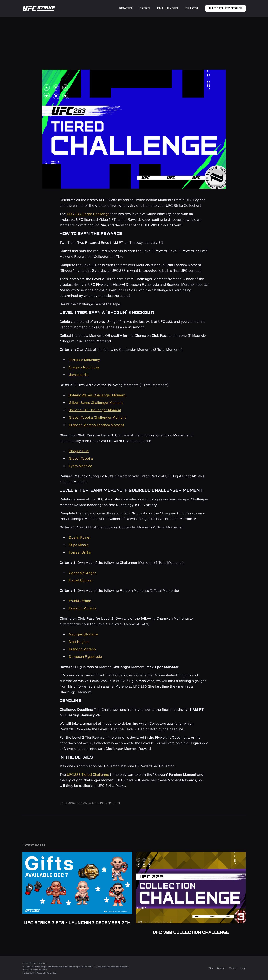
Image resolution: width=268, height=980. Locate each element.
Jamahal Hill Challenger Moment (95, 410)
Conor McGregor (82, 573)
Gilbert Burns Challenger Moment (96, 402)
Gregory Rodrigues (84, 367)
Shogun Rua (79, 451)
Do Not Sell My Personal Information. (39, 973)
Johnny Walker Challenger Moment (97, 395)
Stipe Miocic (79, 545)
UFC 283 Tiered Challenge (88, 214)
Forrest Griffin (80, 552)
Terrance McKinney (84, 360)
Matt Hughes (79, 642)
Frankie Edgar (80, 601)
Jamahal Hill (79, 375)
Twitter (233, 968)
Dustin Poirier (80, 537)
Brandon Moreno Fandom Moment (96, 425)
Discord (221, 968)
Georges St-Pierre (83, 634)
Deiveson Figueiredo (85, 656)
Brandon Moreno (82, 608)
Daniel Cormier (81, 580)
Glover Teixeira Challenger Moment (97, 417)
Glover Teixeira (81, 458)
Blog (211, 968)
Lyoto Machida (80, 466)
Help (243, 968)
